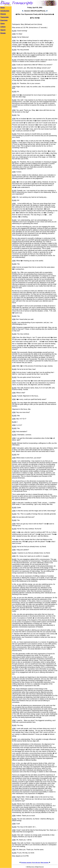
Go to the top (36, 863)
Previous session (25, 863)
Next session (46, 863)
